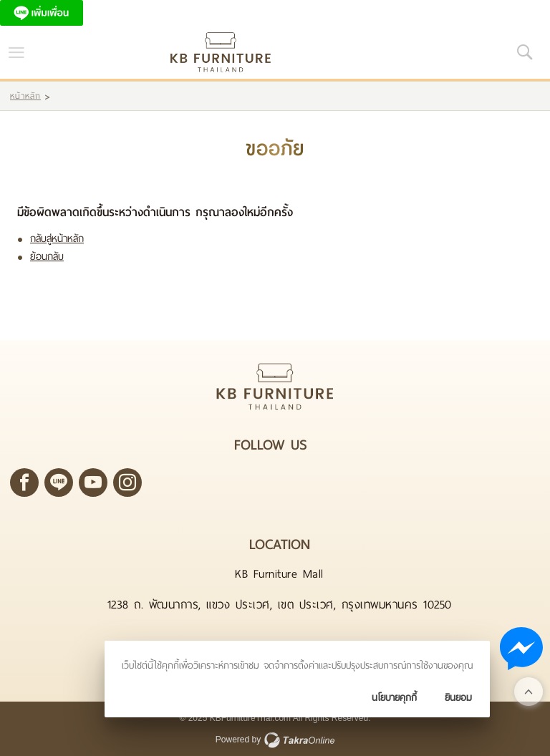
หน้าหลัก (25, 96)
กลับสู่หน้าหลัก (57, 239)
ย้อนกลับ (47, 257)
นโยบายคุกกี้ (394, 698)
